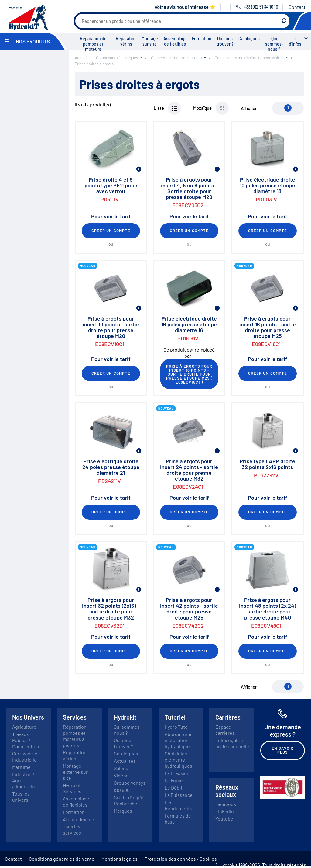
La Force (174, 780)
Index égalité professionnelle (232, 743)
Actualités (125, 761)
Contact (297, 7)
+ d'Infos (295, 41)
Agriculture (24, 727)
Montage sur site (150, 41)
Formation (202, 38)
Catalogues (249, 38)
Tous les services (72, 830)
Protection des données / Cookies (181, 859)
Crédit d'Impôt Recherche (129, 800)
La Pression (177, 773)
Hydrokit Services (72, 788)
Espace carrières (225, 730)
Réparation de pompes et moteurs (93, 44)
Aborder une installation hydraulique (178, 740)
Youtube (224, 819)
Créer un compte (111, 231)
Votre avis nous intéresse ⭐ (185, 7)
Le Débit (174, 788)
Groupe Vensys (130, 783)
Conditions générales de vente (62, 859)
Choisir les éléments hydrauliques (178, 760)
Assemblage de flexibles (175, 41)
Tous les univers (21, 797)
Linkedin (225, 811)
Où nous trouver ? (225, 41)
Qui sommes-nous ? (274, 44)
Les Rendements (178, 805)
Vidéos (121, 775)
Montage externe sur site (75, 772)
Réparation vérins (126, 41)
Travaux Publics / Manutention (26, 740)
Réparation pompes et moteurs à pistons (75, 736)
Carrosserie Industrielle (25, 757)
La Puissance (179, 795)
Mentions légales (120, 859)
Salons (121, 768)
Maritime (21, 767)
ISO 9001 (123, 790)
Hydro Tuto (176, 727)
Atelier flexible (79, 819)
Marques (123, 811)
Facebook (226, 804)
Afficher (249, 108)
